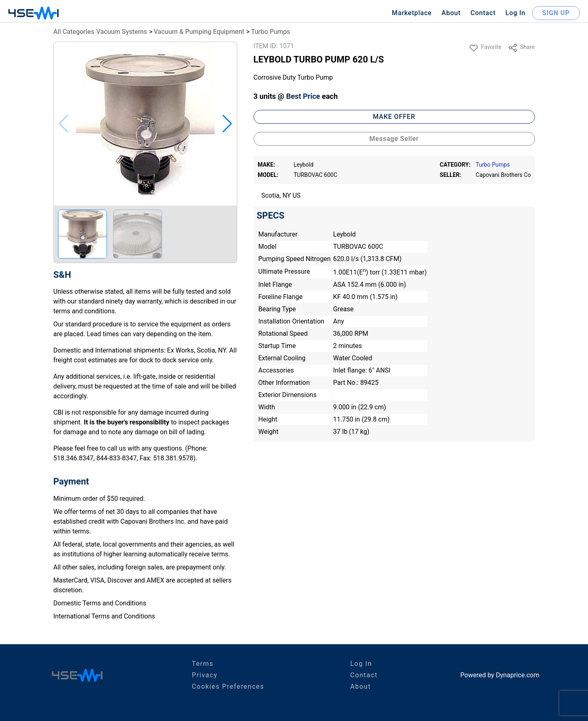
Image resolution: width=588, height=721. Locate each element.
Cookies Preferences (228, 686)
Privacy (205, 675)
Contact (483, 13)
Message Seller (394, 139)
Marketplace (412, 13)
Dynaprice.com (518, 675)
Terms (203, 664)
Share (521, 48)
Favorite (485, 48)
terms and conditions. (85, 311)
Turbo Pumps (271, 32)
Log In (516, 13)
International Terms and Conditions (104, 616)
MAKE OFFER (394, 117)
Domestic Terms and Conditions (100, 603)
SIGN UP (556, 13)
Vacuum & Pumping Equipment (199, 32)
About (451, 13)
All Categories (74, 32)
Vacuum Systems (122, 32)
